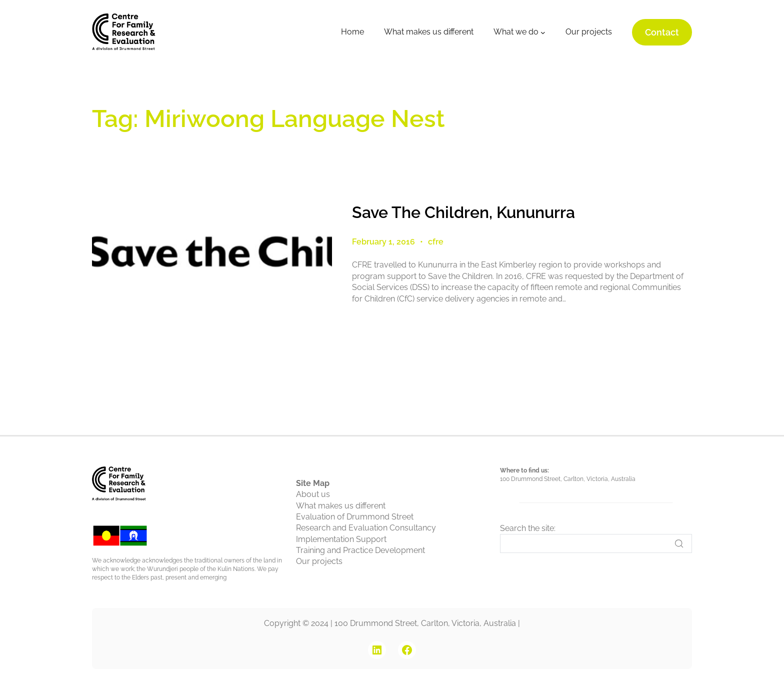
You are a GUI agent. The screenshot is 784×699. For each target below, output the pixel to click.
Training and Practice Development (360, 550)
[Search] (596, 543)
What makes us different (341, 506)
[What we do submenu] (543, 32)
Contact (662, 32)
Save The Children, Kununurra (463, 212)
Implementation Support (341, 539)
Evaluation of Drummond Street (355, 517)
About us (313, 494)
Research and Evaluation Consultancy (366, 528)
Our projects (319, 561)
